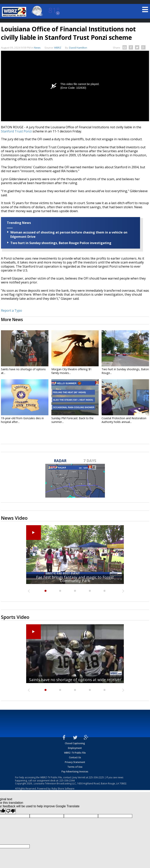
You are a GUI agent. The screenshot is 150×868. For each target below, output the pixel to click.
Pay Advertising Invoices (75, 772)
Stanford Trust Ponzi (16, 131)
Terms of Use (75, 767)
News (37, 48)
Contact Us (75, 757)
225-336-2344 (67, 781)
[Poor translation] (11, 811)
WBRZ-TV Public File (75, 753)
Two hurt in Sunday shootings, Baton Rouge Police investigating (61, 243)
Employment (75, 748)
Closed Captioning (75, 743)
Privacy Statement (75, 762)
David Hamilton (78, 48)
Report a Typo (12, 310)
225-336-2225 (96, 777)
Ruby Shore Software (63, 789)
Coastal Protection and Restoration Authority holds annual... (124, 420)
